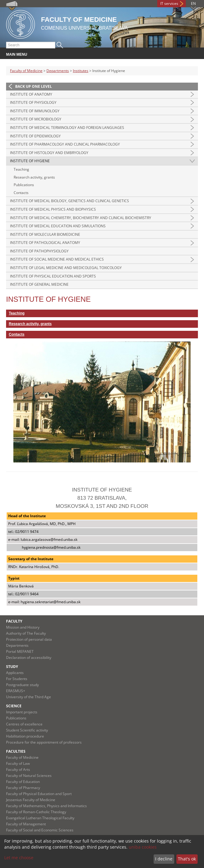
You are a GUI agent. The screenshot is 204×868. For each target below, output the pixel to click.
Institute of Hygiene (30, 161)
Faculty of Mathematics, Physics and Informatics (46, 806)
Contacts (21, 193)
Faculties (16, 751)
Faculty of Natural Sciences (29, 776)
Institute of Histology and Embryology (49, 153)
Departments (58, 71)
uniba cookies (143, 847)
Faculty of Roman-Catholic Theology (36, 812)
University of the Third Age (29, 697)
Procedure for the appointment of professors (44, 742)
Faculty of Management (26, 824)
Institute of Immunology (35, 111)
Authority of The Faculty (26, 633)
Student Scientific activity (27, 730)
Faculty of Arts (18, 769)
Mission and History (23, 627)
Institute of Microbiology (36, 119)
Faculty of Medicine (26, 71)
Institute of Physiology (33, 102)
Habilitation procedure (25, 736)
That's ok (187, 859)
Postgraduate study (22, 685)
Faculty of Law (18, 763)
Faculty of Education (23, 782)
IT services (169, 3)
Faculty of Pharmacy (23, 788)
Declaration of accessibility (29, 658)
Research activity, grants (34, 177)
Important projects (22, 712)
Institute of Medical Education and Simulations (58, 226)
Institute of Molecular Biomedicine (45, 234)
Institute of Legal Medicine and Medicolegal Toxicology (66, 268)
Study (12, 667)
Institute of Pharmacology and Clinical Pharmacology (65, 144)
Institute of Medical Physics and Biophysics (53, 209)
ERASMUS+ (16, 691)
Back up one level (34, 86)
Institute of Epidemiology (35, 136)
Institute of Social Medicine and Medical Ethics (57, 259)
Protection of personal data (29, 639)
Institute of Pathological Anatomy (45, 243)
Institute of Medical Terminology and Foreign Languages (67, 128)
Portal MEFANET (20, 651)
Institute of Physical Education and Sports (53, 276)
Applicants (15, 673)
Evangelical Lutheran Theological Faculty (40, 818)
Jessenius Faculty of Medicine (31, 800)
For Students (17, 679)
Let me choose (19, 858)
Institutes (81, 71)
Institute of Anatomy (31, 94)
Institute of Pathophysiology (39, 251)
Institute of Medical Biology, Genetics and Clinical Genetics (70, 201)
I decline (164, 859)
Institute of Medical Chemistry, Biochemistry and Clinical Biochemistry (81, 218)
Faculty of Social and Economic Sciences (40, 830)
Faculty (14, 621)
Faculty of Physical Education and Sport (39, 794)
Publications (24, 185)
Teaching (21, 169)
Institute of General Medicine (39, 284)
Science (14, 706)
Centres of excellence (24, 724)
